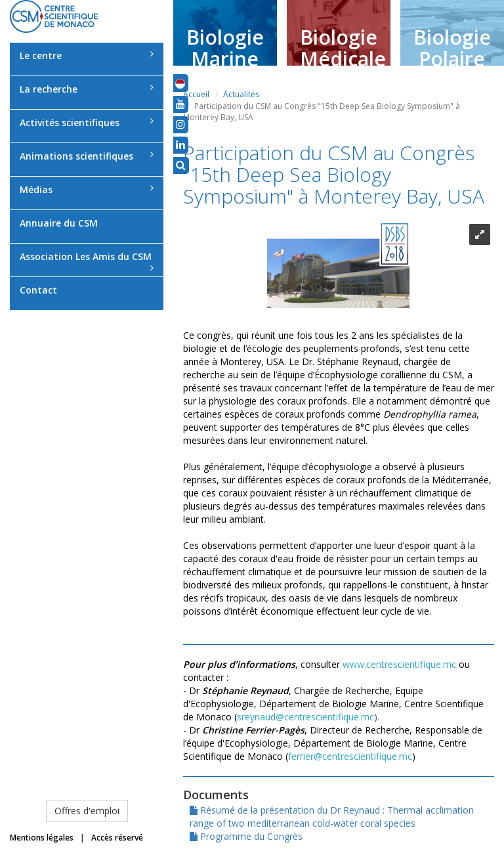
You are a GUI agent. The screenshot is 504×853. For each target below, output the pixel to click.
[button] (180, 83)
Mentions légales (42, 838)
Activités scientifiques (87, 122)
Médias (87, 189)
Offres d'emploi (87, 811)
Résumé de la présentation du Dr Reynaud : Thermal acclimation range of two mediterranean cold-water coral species (332, 817)
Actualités (241, 94)
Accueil (196, 94)
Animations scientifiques (87, 156)
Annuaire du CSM (59, 223)
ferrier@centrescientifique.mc (350, 756)
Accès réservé (117, 838)
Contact (38, 290)
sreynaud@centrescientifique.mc (305, 717)
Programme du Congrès (246, 836)
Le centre (87, 55)
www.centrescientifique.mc (399, 664)
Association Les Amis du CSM (87, 261)
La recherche (87, 89)
